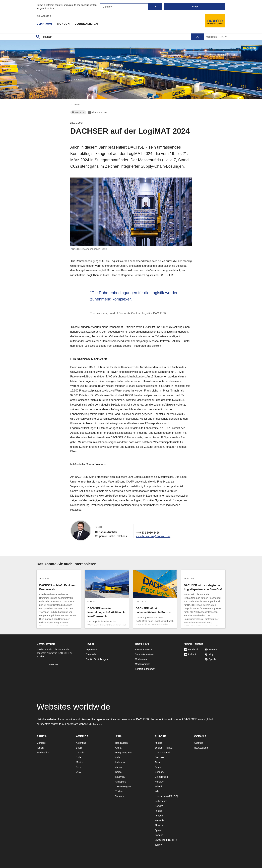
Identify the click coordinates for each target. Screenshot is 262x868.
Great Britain (161, 777)
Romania (159, 820)
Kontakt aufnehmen (145, 669)
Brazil (79, 748)
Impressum (92, 649)
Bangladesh (121, 743)
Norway (159, 806)
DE (175, 796)
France (158, 767)
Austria (158, 743)
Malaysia (120, 777)
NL (171, 748)
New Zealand (201, 748)
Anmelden (53, 665)
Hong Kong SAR (124, 753)
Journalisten (90, 24)
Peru (79, 767)
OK (155, 7)
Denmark (159, 757)
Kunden (67, 24)
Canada (80, 753)
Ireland (158, 787)
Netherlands (161, 801)
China (118, 748)
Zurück (75, 105)
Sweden (159, 835)
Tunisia (40, 748)
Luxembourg (161, 796)
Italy (157, 791)
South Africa (43, 753)
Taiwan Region (123, 787)
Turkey (158, 845)
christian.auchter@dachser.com (155, 537)
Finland (159, 762)
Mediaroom (46, 24)
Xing (209, 654)
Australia (199, 743)
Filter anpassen (97, 113)
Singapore (121, 782)
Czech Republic (163, 753)
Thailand (120, 791)
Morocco (41, 743)
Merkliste (212, 37)
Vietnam (120, 796)
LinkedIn (191, 654)
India (118, 757)
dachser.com (97, 724)
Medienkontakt (143, 664)
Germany (160, 772)
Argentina (81, 743)
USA (78, 772)
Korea (118, 772)
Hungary (159, 782)
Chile (79, 757)
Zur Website (44, 16)
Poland (158, 811)
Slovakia (159, 825)
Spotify (210, 659)
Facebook (191, 649)
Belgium (159, 748)
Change (194, 7)
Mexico (80, 762)
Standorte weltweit (145, 654)
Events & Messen (144, 649)
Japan (118, 767)
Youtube (211, 649)
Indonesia (120, 762)
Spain (158, 830)
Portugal (159, 816)
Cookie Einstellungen (97, 659)
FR (166, 748)
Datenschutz (92, 654)
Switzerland (161, 840)
